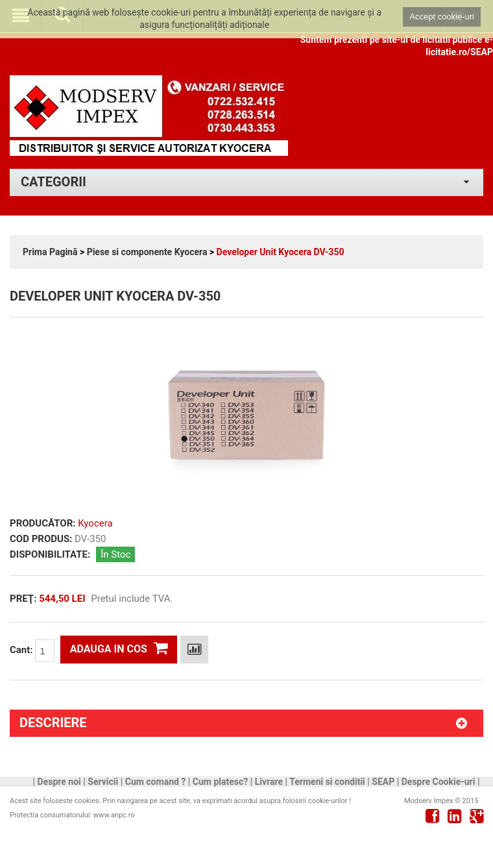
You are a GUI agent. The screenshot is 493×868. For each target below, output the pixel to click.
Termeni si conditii (327, 782)
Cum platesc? (220, 782)
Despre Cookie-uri (439, 782)
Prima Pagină (50, 252)
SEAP (383, 782)
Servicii (103, 782)
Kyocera (95, 523)
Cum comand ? (156, 782)
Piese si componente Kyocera (147, 252)
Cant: (32, 651)
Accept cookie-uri (442, 17)
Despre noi (59, 782)
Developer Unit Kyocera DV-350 (281, 252)
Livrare (269, 782)
